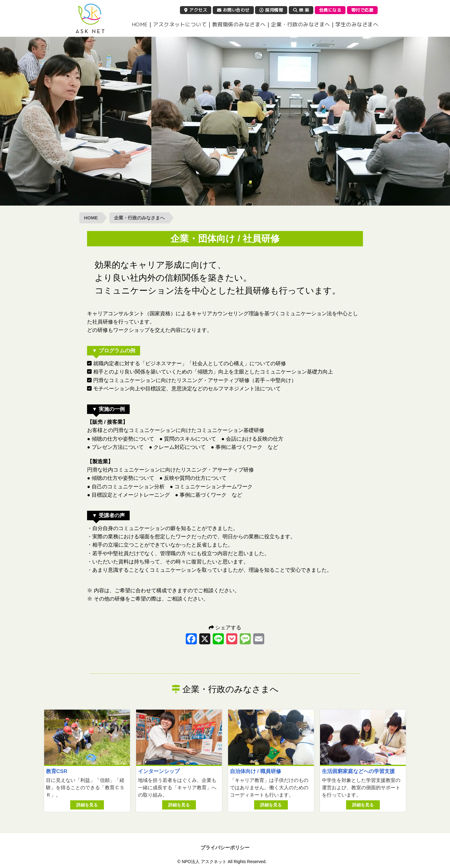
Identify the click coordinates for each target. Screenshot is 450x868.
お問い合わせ (233, 10)
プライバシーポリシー (225, 848)
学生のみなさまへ (357, 24)
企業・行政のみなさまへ (301, 24)
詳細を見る (87, 805)
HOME (140, 24)
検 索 (301, 10)
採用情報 (271, 10)
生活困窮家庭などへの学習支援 (358, 771)
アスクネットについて (180, 24)
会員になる (330, 10)
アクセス (196, 10)
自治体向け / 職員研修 (256, 771)
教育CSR (57, 771)
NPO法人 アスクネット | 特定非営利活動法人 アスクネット (90, 18)
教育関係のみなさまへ (239, 24)
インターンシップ (159, 771)
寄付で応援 (362, 10)
